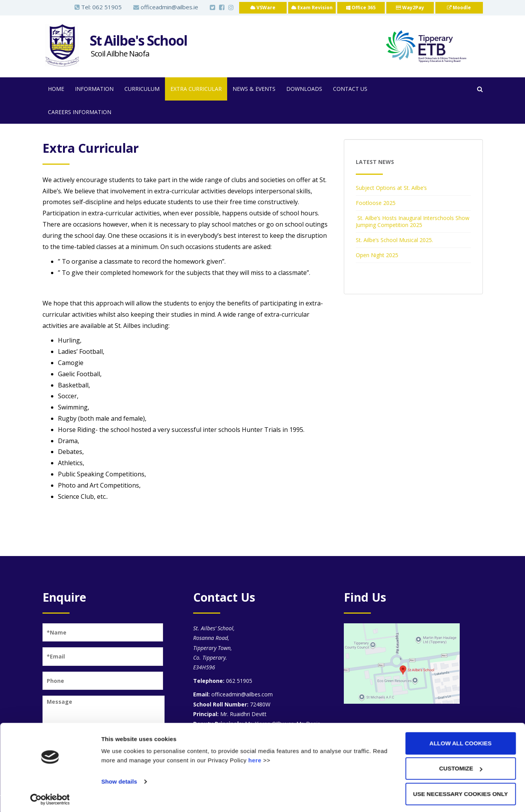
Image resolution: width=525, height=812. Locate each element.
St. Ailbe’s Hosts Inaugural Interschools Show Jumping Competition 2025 (413, 221)
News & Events (254, 89)
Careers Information (80, 112)
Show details (119, 779)
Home (56, 89)
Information (94, 89)
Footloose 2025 (376, 203)
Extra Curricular (196, 89)
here (255, 758)
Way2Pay (410, 8)
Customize (461, 766)
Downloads (304, 89)
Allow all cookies (461, 741)
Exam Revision (312, 8)
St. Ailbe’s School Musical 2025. (394, 240)
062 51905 (107, 7)
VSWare (263, 8)
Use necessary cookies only (460, 791)
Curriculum (142, 89)
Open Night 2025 (377, 255)
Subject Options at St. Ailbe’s (391, 188)
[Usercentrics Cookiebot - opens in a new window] (50, 797)
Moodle (459, 8)
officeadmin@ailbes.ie (166, 7)
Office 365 (361, 8)
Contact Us (350, 89)
